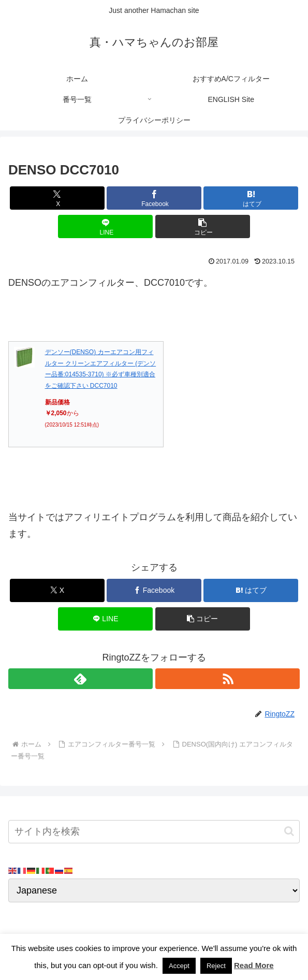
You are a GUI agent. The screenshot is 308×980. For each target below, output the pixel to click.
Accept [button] (179, 966)
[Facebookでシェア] (154, 198)
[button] (203, 226)
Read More (254, 965)
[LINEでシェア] (105, 226)
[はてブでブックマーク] (251, 198)
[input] (154, 832)
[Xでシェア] (57, 198)
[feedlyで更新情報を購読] (80, 679)
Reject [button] (216, 966)
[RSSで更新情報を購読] (228, 679)
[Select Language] (154, 890)
